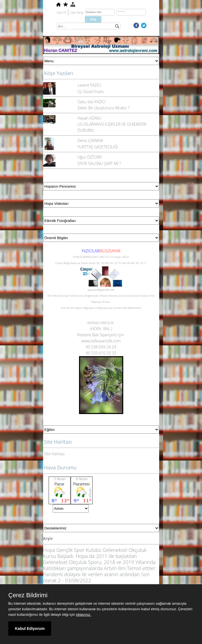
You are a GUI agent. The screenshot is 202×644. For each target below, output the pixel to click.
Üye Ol (61, 12)
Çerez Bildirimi (28, 595)
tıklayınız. (84, 615)
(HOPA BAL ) (101, 329)
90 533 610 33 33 (101, 353)
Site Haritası (55, 454)
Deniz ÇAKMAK (90, 140)
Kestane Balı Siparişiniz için (101, 335)
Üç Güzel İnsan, (91, 91)
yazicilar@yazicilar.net (101, 290)
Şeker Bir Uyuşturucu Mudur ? (104, 108)
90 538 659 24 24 (101, 347)
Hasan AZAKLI (90, 118)
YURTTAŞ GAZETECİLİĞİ (98, 147)
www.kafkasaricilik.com (101, 341)
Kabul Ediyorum (30, 629)
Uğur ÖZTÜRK (90, 157)
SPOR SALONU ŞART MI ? (99, 163)
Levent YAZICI (89, 85)
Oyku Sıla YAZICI (91, 102)
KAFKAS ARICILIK (101, 323)
